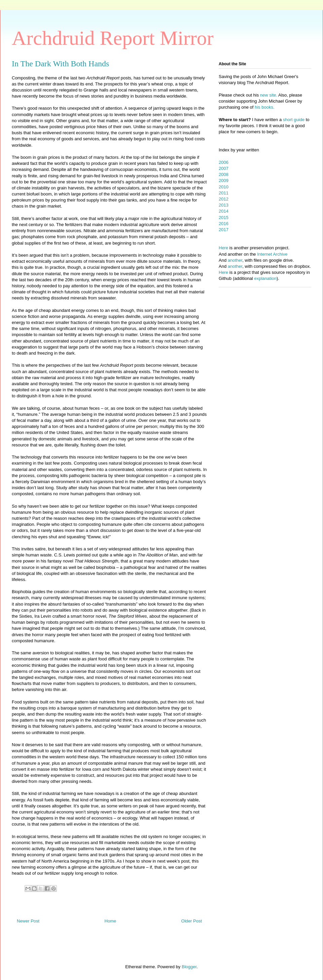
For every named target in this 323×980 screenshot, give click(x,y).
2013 (224, 205)
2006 (224, 162)
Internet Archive (272, 254)
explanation (266, 278)
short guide (294, 120)
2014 (224, 211)
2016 (224, 224)
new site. (269, 95)
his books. (265, 107)
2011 (224, 193)
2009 (224, 180)
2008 (224, 174)
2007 (224, 168)
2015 (224, 217)
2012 (224, 199)
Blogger (189, 967)
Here (223, 248)
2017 (224, 230)
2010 (224, 187)
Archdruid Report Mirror (113, 38)
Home (111, 921)
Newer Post (28, 921)
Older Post (192, 921)
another (235, 260)
